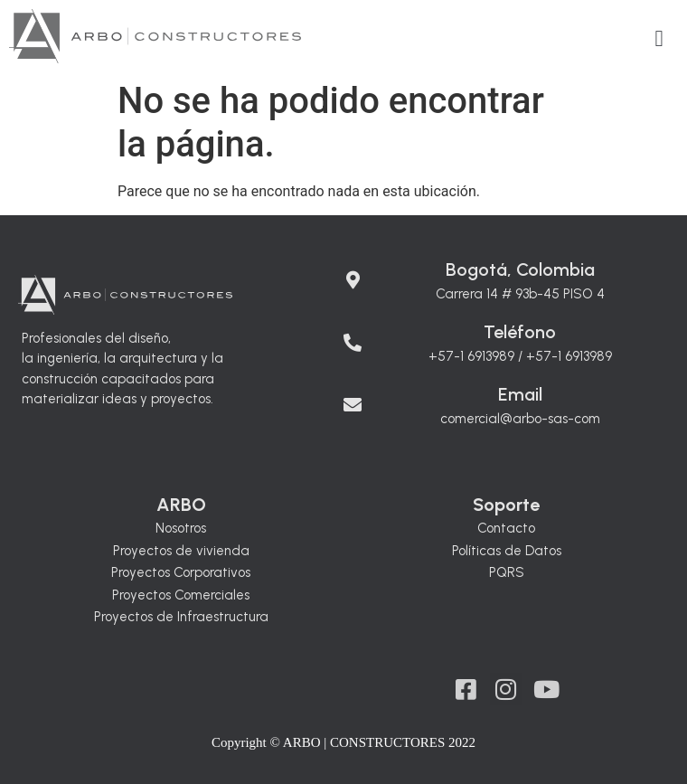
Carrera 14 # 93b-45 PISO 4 (520, 294)
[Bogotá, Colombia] (353, 271)
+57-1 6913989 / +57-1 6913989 (520, 356)
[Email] (353, 396)
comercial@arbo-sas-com (520, 419)
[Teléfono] (353, 334)
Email (520, 394)
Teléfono (520, 332)
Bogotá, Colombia (520, 269)
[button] (659, 39)
